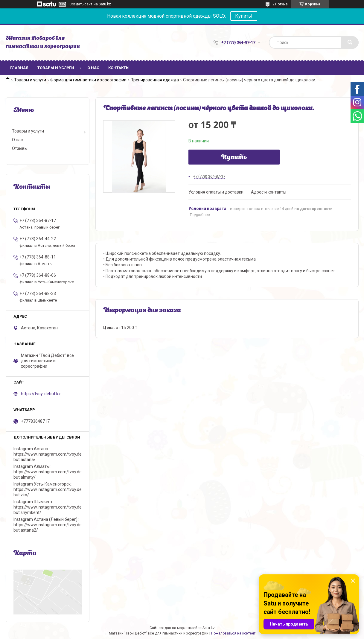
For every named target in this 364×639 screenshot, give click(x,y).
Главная (19, 68)
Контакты (119, 68)
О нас (93, 68)
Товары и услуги (56, 68)
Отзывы (20, 148)
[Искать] (350, 42)
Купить (234, 158)
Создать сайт (81, 4)
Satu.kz (209, 628)
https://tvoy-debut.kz (41, 394)
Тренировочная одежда (155, 80)
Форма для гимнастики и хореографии (88, 80)
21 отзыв (280, 4)
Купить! (244, 16)
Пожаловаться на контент (233, 633)
